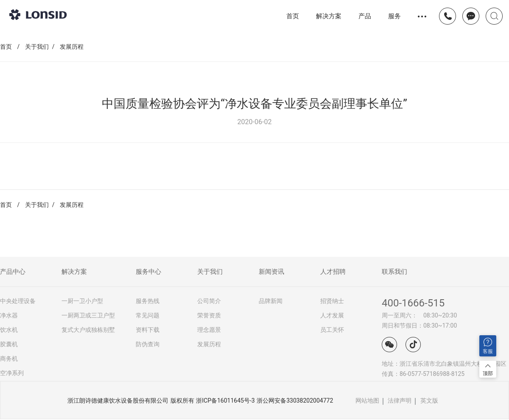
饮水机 (9, 330)
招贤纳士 (332, 301)
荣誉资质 (209, 315)
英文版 (429, 401)
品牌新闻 (271, 301)
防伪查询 (148, 344)
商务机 (9, 359)
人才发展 (332, 315)
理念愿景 (209, 330)
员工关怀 (332, 330)
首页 (293, 16)
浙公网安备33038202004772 (295, 401)
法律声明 (400, 401)
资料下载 (148, 330)
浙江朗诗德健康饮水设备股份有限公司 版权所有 (131, 401)
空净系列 (12, 373)
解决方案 (329, 16)
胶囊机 (9, 344)
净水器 (9, 315)
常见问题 (148, 315)
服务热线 (148, 301)
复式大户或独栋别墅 (88, 330)
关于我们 (37, 47)
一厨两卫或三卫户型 (88, 315)
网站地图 (367, 401)
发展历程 (72, 47)
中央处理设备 (18, 301)
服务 (394, 16)
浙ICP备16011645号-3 (225, 401)
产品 (365, 16)
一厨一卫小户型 (82, 301)
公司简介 (209, 301)
